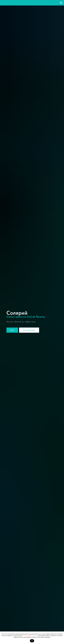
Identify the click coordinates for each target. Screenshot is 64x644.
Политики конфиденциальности (29, 636)
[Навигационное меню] (61, 3)
